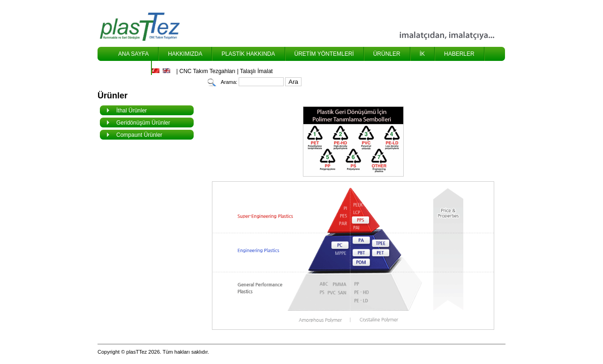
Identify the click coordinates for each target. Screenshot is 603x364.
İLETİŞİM (130, 68)
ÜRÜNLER (387, 54)
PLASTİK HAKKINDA (248, 54)
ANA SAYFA (133, 54)
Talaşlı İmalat (256, 71)
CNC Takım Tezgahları (207, 71)
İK (422, 54)
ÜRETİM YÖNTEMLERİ (324, 54)
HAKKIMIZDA (185, 54)
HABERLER (459, 54)
